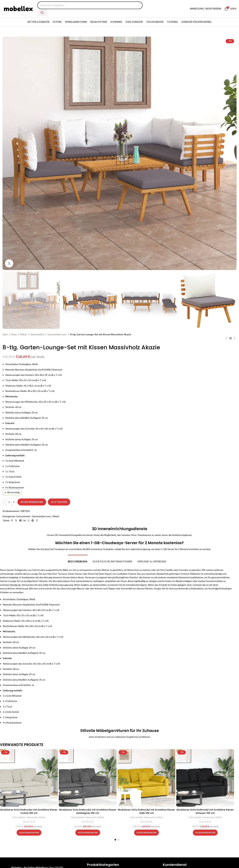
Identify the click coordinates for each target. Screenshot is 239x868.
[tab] (78, 560)
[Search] (42, 13)
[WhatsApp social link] (29, 521)
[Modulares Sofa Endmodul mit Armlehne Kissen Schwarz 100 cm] (205, 778)
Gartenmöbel (37, 334)
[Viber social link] (37, 521)
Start (5, 334)
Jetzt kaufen (59, 502)
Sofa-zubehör (19, 817)
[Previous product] (227, 338)
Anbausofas (32, 817)
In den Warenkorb (32, 502)
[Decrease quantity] (5, 502)
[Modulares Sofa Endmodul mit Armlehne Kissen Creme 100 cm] (29, 778)
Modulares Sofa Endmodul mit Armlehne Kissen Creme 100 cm (29, 811)
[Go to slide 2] (119, 840)
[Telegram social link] (33, 521)
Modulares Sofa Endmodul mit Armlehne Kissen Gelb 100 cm (146, 811)
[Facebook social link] (12, 521)
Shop (14, 334)
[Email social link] (20, 521)
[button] (7, 300)
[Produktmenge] (9, 502)
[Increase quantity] (14, 502)
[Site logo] (18, 8)
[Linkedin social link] (25, 521)
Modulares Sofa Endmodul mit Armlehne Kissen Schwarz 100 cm (205, 811)
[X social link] (16, 521)
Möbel (23, 334)
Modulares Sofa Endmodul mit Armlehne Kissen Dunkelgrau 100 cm (88, 811)
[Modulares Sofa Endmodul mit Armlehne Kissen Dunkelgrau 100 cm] (88, 778)
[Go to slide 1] (115, 840)
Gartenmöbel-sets (57, 334)
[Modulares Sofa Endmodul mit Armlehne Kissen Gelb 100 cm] (146, 778)
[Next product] (235, 338)
